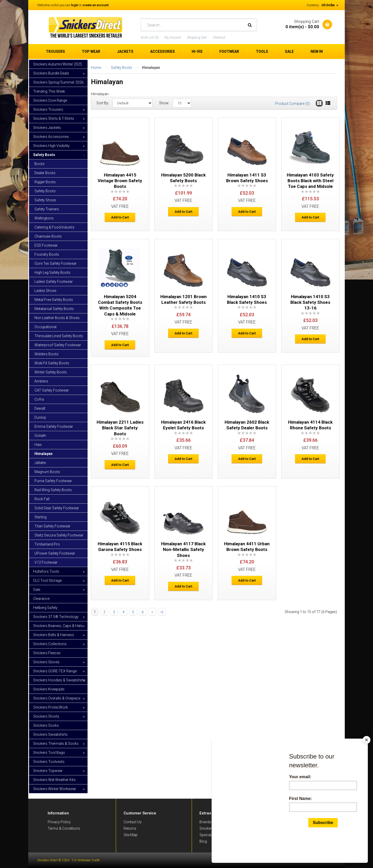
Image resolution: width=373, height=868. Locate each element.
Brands (205, 822)
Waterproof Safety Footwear (58, 345)
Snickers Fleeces (47, 653)
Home (96, 68)
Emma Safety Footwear (54, 426)
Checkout (219, 38)
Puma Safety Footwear (53, 481)
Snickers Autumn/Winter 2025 (58, 64)
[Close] (368, 764)
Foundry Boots (47, 254)
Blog (203, 841)
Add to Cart (120, 217)
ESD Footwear (46, 245)
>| (162, 612)
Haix (38, 445)
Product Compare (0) (292, 104)
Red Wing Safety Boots (53, 490)
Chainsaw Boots (48, 236)
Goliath (40, 436)
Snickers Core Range (50, 100)
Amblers (41, 381)
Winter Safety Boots (51, 372)
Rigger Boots (45, 182)
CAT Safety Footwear (52, 390)
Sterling (41, 517)
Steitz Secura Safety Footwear (59, 535)
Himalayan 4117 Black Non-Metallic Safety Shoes (183, 550)
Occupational (45, 327)
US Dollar (330, 5)
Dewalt (40, 408)
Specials (206, 835)
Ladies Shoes (45, 291)
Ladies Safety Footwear (54, 282)
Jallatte (40, 463)
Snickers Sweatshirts (50, 734)
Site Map (131, 835)
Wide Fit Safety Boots (52, 363)
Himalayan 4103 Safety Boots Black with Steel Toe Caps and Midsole (310, 181)
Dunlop (40, 417)
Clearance (41, 599)
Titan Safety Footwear (52, 526)
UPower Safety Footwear (55, 553)
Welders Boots (46, 354)
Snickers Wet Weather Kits (54, 780)
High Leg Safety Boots (52, 273)
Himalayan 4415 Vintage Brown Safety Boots (120, 181)
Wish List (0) (150, 38)
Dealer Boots (45, 173)
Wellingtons (44, 218)
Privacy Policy (59, 822)
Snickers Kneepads (49, 689)
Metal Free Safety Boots (54, 300)
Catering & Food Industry (55, 227)
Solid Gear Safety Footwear (57, 508)
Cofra (39, 399)
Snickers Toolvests (49, 762)
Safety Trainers (47, 209)
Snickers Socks (46, 725)
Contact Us (133, 822)
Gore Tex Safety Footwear (56, 263)
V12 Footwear (46, 562)
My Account (173, 38)
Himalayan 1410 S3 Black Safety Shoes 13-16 (310, 302)
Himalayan (44, 454)
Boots (40, 164)
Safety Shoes (45, 200)
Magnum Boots (47, 472)
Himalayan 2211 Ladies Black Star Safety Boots (120, 428)
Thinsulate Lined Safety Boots (59, 336)
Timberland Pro (47, 544)
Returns (130, 828)
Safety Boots (45, 191)
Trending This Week (49, 91)
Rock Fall (42, 499)
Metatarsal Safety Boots (54, 309)
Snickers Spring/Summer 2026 (58, 82)
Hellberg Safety (45, 608)
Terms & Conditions (64, 828)
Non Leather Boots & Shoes (57, 318)
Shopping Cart (197, 38)
